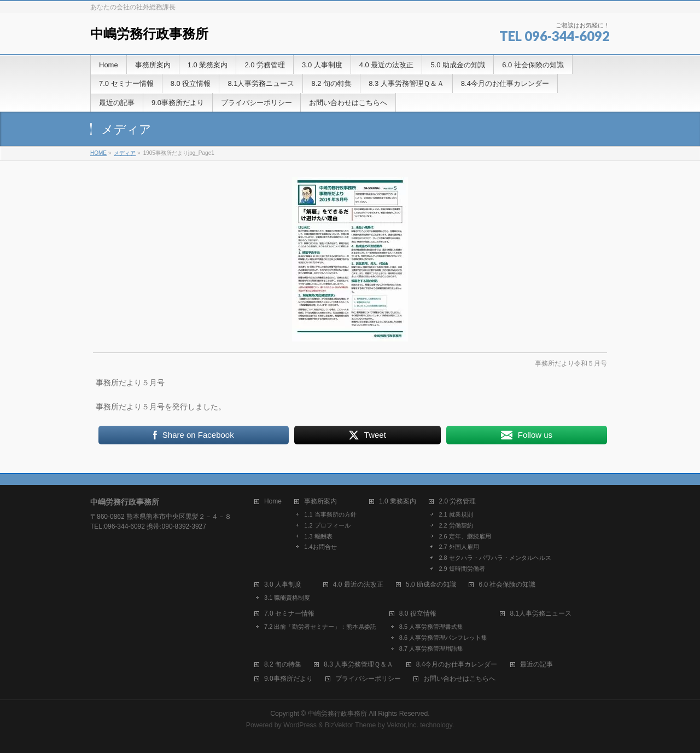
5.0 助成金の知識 (431, 585)
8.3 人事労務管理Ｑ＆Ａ (358, 665)
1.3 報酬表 (318, 536)
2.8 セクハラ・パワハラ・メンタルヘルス (495, 558)
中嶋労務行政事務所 (149, 34)
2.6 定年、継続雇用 (465, 536)
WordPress (300, 725)
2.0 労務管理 (457, 502)
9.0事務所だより (288, 679)
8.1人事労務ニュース (541, 614)
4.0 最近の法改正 (358, 585)
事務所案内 (320, 502)
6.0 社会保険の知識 (507, 585)
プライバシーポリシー (368, 679)
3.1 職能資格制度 (287, 598)
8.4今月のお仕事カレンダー (457, 665)
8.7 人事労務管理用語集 (431, 648)
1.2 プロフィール (327, 525)
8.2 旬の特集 (283, 665)
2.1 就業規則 (456, 514)
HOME (98, 153)
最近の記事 (536, 665)
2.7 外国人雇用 (459, 547)
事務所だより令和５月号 (571, 363)
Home (273, 502)
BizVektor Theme (351, 725)
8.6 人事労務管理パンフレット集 (443, 638)
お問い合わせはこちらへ (459, 679)
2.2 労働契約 (456, 525)
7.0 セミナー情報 (289, 614)
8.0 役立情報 (418, 614)
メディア (125, 153)
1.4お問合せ (320, 547)
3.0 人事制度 (283, 585)
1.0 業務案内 (398, 502)
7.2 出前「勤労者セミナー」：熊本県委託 (320, 627)
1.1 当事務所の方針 (330, 514)
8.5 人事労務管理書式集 (431, 627)
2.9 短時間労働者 (462, 569)
